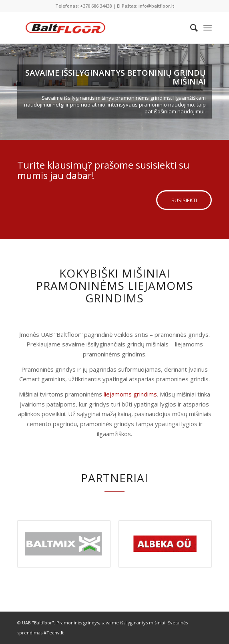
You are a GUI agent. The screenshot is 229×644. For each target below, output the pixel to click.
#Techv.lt (54, 633)
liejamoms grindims (130, 394)
